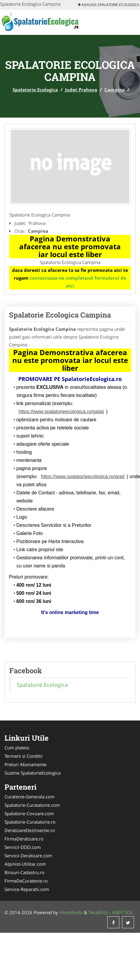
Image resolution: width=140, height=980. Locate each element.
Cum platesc (17, 748)
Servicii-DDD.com (23, 847)
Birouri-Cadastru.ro (24, 872)
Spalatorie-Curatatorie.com (32, 805)
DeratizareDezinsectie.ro (30, 830)
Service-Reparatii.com (27, 889)
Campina (115, 90)
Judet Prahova (81, 90)
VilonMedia (71, 912)
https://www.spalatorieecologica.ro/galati (61, 412)
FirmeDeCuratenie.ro (26, 881)
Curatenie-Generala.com (30, 797)
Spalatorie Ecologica (35, 90)
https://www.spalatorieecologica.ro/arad (83, 476)
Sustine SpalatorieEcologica (33, 773)
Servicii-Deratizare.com (28, 856)
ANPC (118, 912)
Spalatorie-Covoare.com (29, 813)
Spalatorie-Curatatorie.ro (30, 822)
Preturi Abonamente (25, 764)
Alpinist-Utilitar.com (25, 864)
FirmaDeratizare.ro (24, 839)
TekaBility (98, 912)
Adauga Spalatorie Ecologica (109, 5)
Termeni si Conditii (24, 756)
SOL (129, 912)
